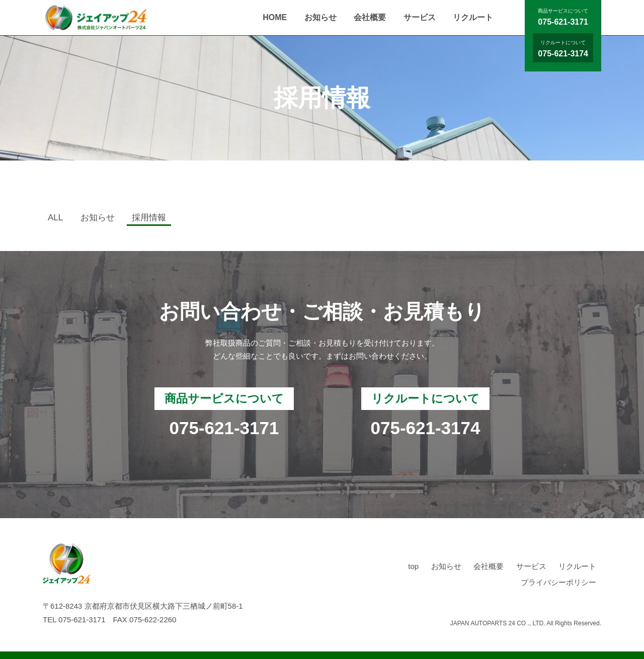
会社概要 (370, 17)
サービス (420, 17)
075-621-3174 (563, 54)
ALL (55, 218)
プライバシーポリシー (558, 582)
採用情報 (149, 218)
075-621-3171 (563, 22)
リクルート (473, 17)
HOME (275, 17)
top (413, 566)
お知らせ (320, 17)
